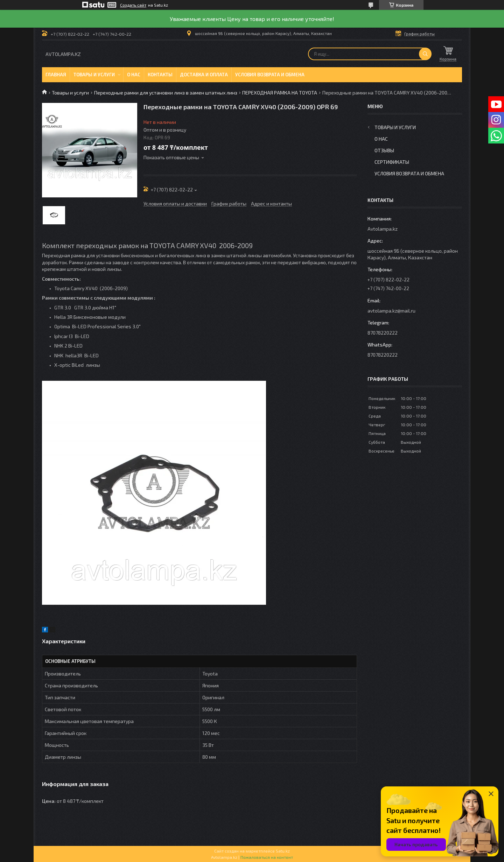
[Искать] (425, 54)
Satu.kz (283, 851)
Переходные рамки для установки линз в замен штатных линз (166, 93)
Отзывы (384, 150)
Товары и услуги (94, 75)
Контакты (160, 75)
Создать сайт (133, 5)
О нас (134, 75)
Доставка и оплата (204, 75)
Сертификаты (392, 162)
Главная (56, 75)
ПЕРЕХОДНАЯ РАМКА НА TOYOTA (280, 93)
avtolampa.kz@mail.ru (391, 311)
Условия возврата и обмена (270, 75)
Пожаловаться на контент (267, 857)
